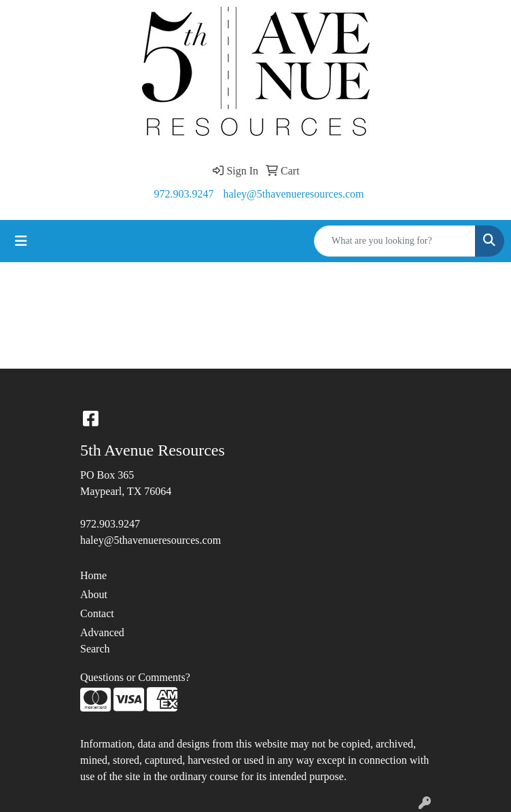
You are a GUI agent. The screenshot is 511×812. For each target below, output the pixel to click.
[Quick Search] (395, 241)
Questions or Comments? (135, 677)
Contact (97, 613)
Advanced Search (102, 641)
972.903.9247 (183, 194)
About (94, 594)
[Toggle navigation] (21, 241)
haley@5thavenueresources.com (293, 194)
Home (93, 575)
